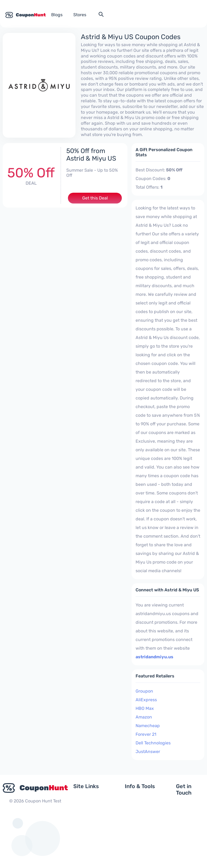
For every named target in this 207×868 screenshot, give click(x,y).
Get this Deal (95, 198)
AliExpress (146, 700)
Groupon (144, 691)
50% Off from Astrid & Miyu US (91, 155)
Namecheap (148, 726)
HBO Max (145, 708)
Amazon (144, 717)
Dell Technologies (153, 743)
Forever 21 (146, 734)
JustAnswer (148, 752)
